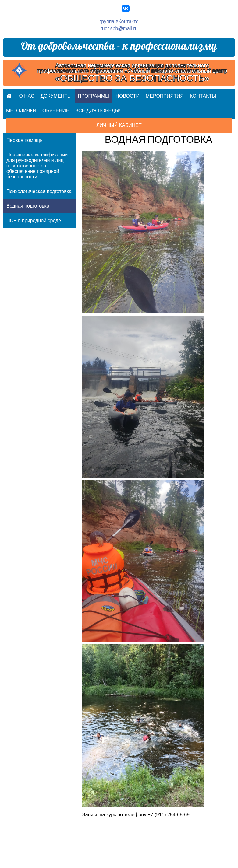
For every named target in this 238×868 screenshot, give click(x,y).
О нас (27, 96)
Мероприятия (165, 96)
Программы (94, 96)
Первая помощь (25, 140)
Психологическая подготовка (39, 191)
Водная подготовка (28, 206)
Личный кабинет (119, 125)
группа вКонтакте (119, 21)
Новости (128, 96)
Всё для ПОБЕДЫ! (98, 111)
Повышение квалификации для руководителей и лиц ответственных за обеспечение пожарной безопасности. (37, 166)
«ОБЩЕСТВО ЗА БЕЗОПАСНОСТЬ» (132, 78)
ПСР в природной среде (34, 220)
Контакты (203, 96)
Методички (21, 111)
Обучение (56, 111)
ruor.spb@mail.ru (119, 28)
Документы (56, 96)
